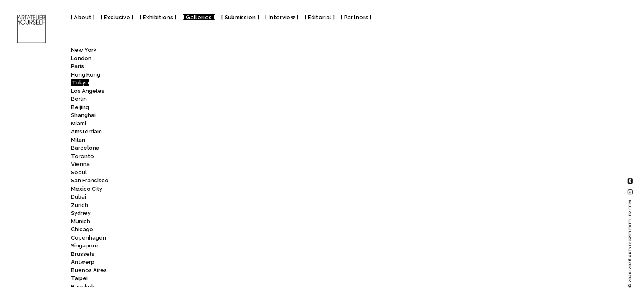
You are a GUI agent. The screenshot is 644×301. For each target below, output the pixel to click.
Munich (81, 221)
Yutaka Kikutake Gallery (191, 269)
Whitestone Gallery (187, 229)
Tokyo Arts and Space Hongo (199, 74)
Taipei (79, 278)
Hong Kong (86, 75)
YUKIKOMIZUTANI (183, 261)
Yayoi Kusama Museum (191, 245)
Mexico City (87, 189)
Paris (77, 66)
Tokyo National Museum (196, 123)
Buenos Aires (89, 270)
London (81, 58)
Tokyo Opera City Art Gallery (199, 147)
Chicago (82, 229)
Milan (78, 140)
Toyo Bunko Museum (190, 180)
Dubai (79, 197)
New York (84, 50)
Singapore (85, 246)
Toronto (82, 156)
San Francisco (90, 180)
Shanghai (83, 115)
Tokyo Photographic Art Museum (206, 155)
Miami (79, 124)
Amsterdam (86, 131)
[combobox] (178, 52)
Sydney (81, 213)
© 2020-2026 (630, 244)
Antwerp (83, 262)
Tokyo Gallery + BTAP (188, 82)
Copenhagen (89, 238)
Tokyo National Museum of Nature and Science (227, 139)
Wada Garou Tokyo (184, 196)
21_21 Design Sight (188, 286)
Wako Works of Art (185, 204)
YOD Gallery (176, 253)
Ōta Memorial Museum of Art (201, 278)
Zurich (80, 205)
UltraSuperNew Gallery (191, 188)
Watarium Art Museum (191, 221)
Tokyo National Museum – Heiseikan (211, 131)
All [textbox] (155, 52)
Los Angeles (88, 91)
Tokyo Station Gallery (192, 164)
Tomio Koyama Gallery (190, 172)
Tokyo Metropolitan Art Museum (207, 90)
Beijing (80, 107)
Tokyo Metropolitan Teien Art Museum (215, 115)
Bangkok (83, 287)
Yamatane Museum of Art (196, 237)
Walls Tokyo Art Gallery (189, 213)
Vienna (80, 164)
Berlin (79, 99)
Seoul (79, 172)
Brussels (83, 254)
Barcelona (85, 148)
